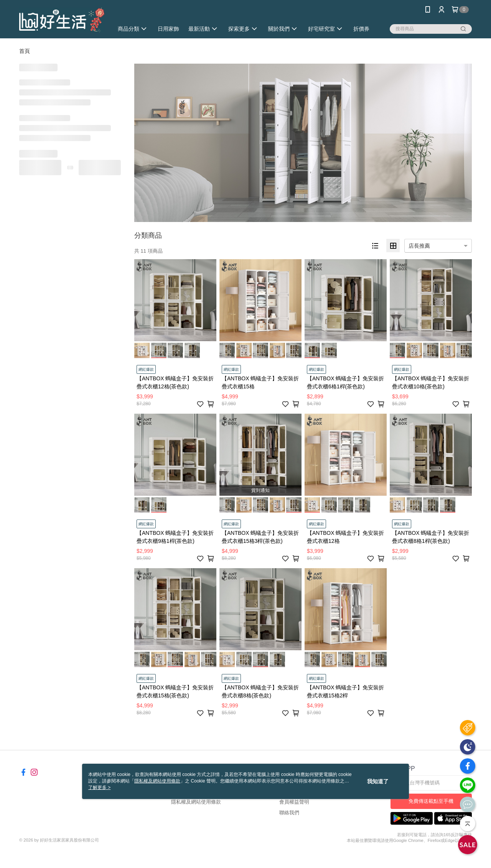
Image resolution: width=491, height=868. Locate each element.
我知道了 (378, 781)
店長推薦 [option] (419, 246)
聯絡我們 (289, 813)
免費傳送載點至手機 (431, 801)
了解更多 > (99, 787)
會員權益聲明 (294, 802)
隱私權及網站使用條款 (196, 802)
